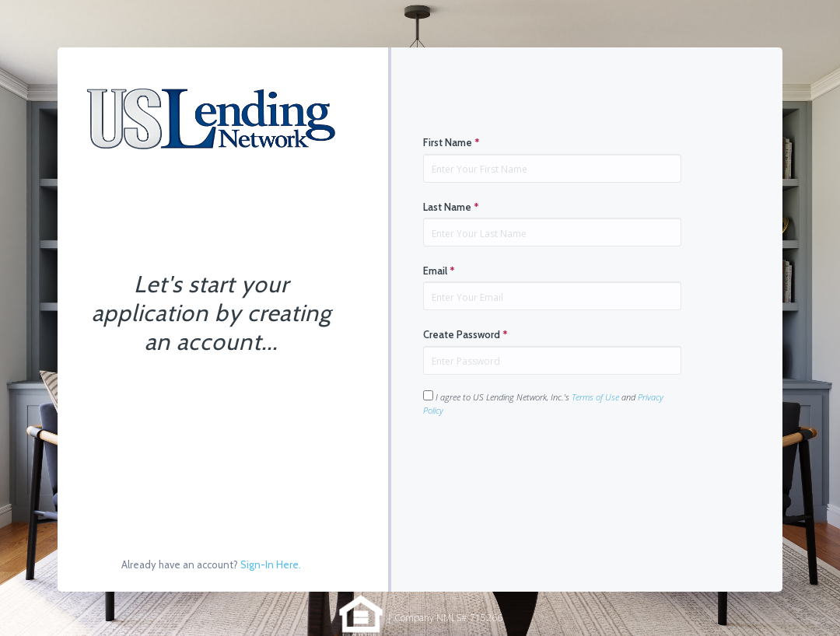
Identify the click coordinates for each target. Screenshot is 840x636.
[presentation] (541, 466)
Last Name (451, 207)
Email (439, 271)
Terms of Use (595, 397)
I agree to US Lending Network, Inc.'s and (543, 403)
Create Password (465, 334)
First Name (451, 142)
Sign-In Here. (271, 564)
